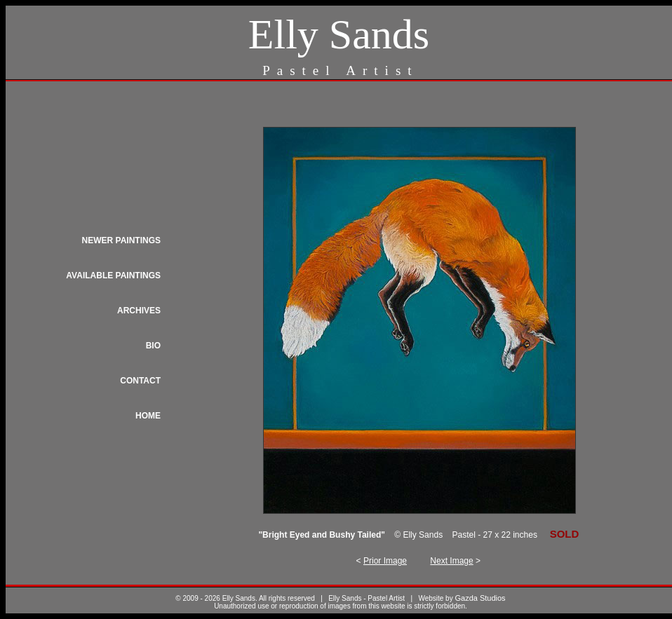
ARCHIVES (139, 311)
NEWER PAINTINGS (121, 240)
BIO (153, 346)
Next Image (451, 561)
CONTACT (140, 381)
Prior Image (385, 561)
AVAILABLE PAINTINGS (113, 276)
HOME (148, 416)
